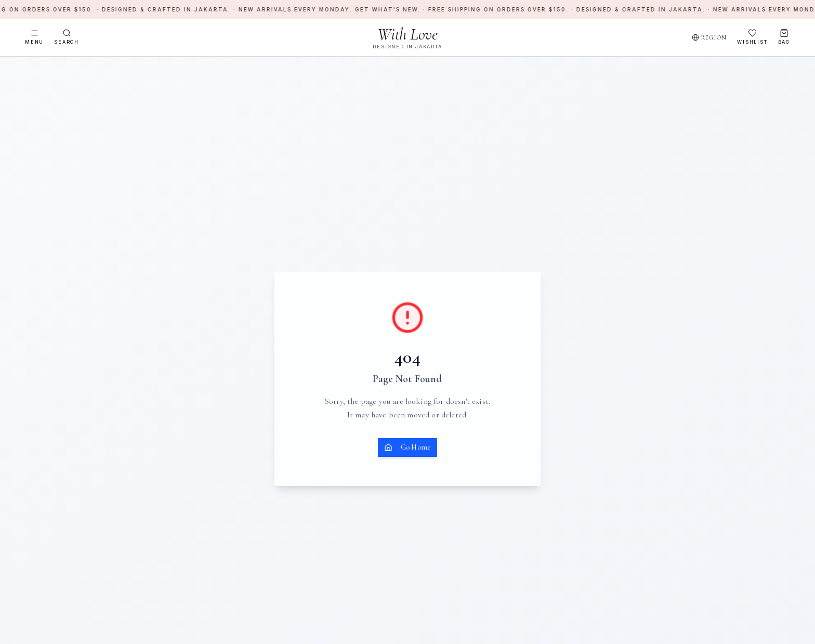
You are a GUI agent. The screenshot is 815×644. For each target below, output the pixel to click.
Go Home (407, 447)
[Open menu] (34, 37)
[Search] (67, 37)
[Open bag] (784, 37)
